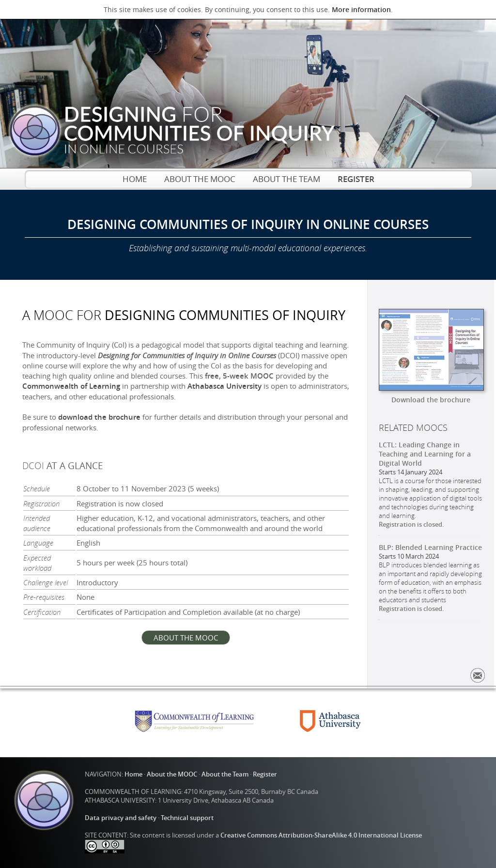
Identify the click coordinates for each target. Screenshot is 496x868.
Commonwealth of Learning (71, 386)
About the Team (225, 774)
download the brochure (99, 417)
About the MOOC (172, 774)
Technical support (187, 818)
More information (361, 9)
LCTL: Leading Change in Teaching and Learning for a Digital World (425, 454)
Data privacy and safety (121, 818)
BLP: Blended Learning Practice (430, 547)
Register (265, 774)
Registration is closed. (411, 524)
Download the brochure (431, 400)
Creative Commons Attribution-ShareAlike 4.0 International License (321, 835)
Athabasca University (225, 386)
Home (133, 774)
